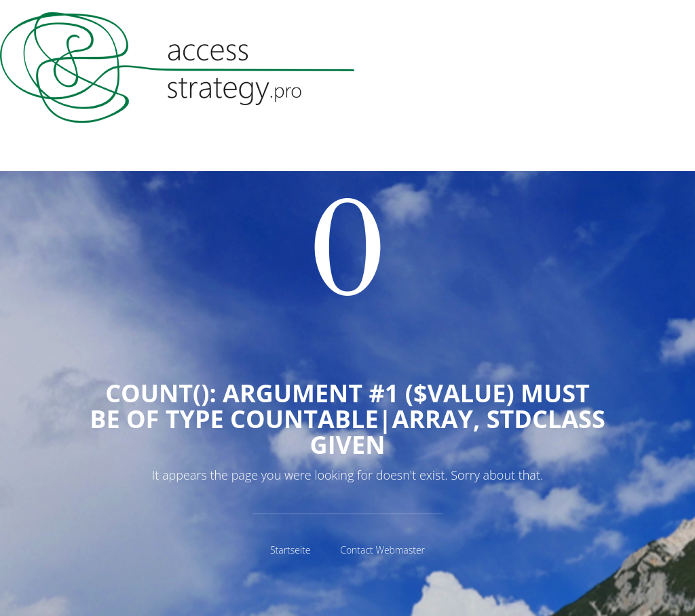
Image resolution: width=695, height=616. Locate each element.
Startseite (290, 550)
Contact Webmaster (382, 550)
